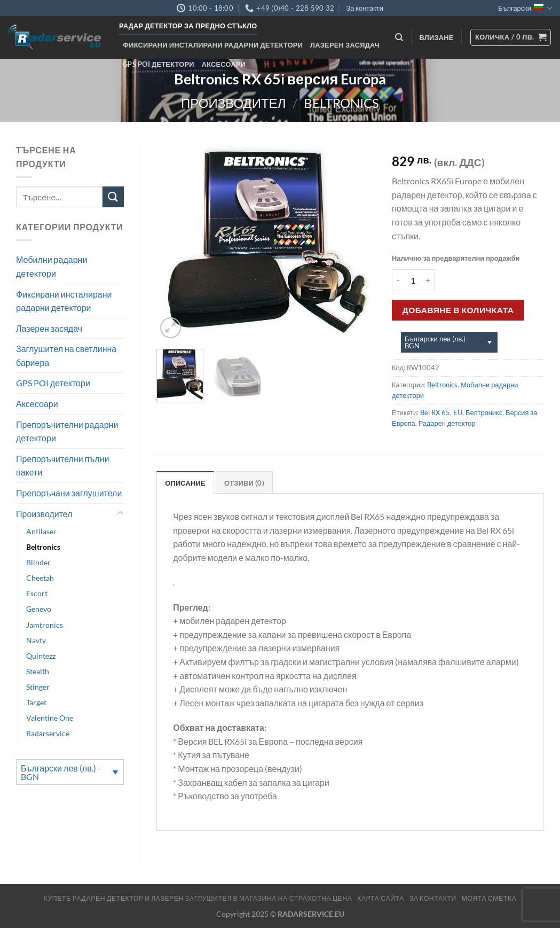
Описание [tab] (185, 483)
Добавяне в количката (458, 310)
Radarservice (48, 733)
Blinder (38, 562)
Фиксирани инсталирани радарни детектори (213, 45)
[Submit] (113, 197)
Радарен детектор (447, 423)
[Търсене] (399, 37)
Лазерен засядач (345, 45)
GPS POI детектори (159, 64)
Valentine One (50, 718)
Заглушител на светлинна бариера (66, 356)
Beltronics (341, 103)
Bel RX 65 (435, 412)
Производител (233, 103)
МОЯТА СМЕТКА (489, 898)
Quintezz (41, 656)
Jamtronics (45, 625)
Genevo (39, 609)
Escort (37, 593)
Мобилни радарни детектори (52, 266)
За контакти (364, 8)
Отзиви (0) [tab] (244, 483)
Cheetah (40, 578)
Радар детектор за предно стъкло (188, 26)
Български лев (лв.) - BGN (61, 772)
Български (525, 8)
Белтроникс (484, 412)
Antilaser (41, 531)
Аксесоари (224, 64)
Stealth (38, 671)
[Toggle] (120, 513)
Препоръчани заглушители (69, 493)
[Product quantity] (413, 280)
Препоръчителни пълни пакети (62, 466)
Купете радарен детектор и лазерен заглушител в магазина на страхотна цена (198, 898)
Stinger (38, 687)
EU (458, 412)
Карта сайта (381, 898)
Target (36, 702)
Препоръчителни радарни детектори (67, 431)
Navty (36, 640)
